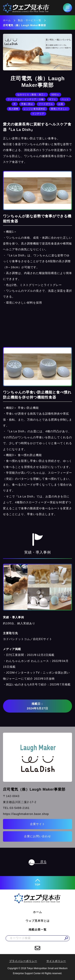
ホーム (7, 20)
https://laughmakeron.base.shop (26, 814)
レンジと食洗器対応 (35, 109)
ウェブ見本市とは (38, 921)
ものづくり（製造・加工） (32, 95)
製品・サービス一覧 (29, 20)
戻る (43, 862)
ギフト (53, 99)
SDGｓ (55, 95)
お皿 (61, 104)
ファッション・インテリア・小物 (26, 99)
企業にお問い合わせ (37, 836)
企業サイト (37, 824)
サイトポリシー (56, 961)
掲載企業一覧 (38, 930)
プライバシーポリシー (23, 961)
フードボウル (46, 104)
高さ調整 (14, 109)
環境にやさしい (59, 109)
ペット (65, 99)
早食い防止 (27, 104)
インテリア (38, 114)
